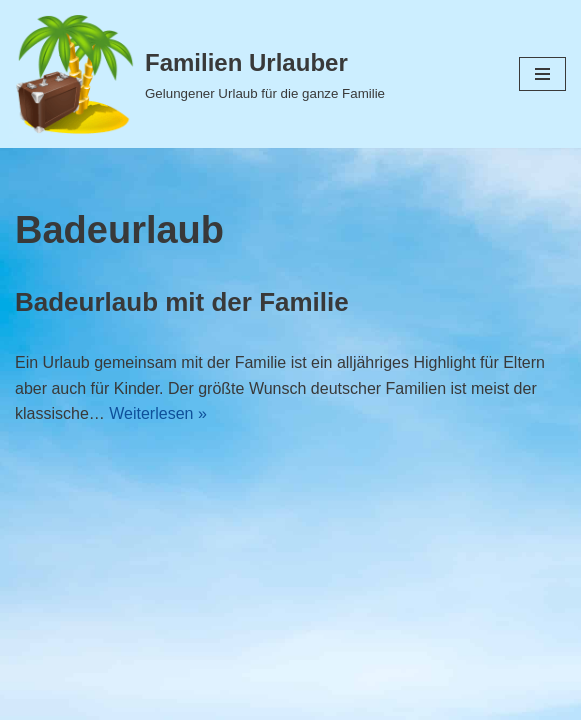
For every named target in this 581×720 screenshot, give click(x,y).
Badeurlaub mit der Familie (182, 302)
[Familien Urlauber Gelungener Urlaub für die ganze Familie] (200, 74)
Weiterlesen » (158, 413)
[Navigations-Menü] (542, 74)
